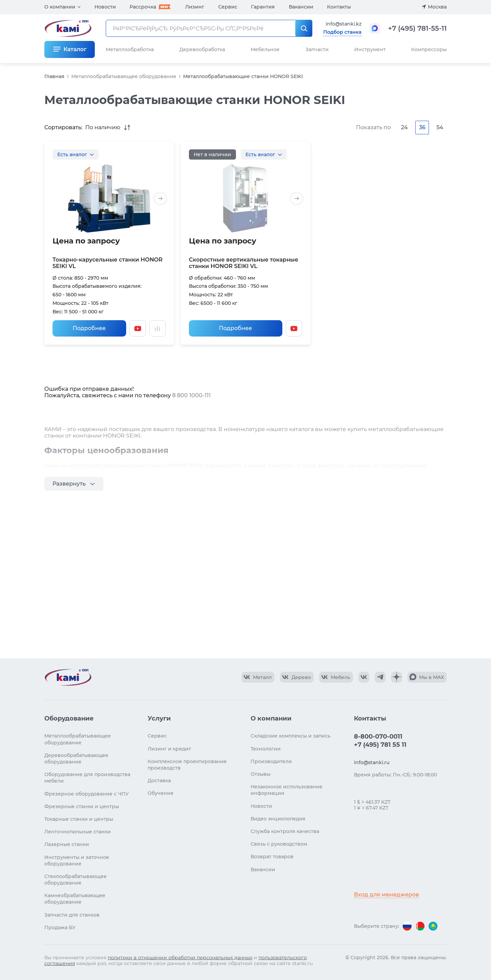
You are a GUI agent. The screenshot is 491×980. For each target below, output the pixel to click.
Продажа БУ (60, 927)
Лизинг (195, 7)
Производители (271, 761)
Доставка (159, 781)
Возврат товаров (272, 857)
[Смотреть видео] (138, 328)
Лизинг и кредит (169, 749)
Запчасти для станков (72, 915)
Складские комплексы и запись (291, 736)
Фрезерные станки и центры (82, 806)
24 (404, 127)
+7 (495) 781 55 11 (380, 745)
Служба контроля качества (285, 831)
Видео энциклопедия (278, 819)
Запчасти (317, 49)
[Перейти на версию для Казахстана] (433, 926)
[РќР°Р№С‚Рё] (304, 28)
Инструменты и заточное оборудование (77, 860)
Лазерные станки (67, 844)
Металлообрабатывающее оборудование (124, 76)
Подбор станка (342, 32)
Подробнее (89, 328)
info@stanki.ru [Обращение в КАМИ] (372, 762)
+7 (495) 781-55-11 (417, 28)
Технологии (266, 749)
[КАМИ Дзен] (397, 677)
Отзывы (261, 774)
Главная (54, 76)
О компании (60, 7)
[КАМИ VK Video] (258, 677)
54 (440, 127)
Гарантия (263, 7)
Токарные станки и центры (79, 819)
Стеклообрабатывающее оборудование (76, 880)
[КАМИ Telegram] (380, 677)
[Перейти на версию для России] (407, 926)
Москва (437, 7)
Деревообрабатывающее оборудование (76, 759)
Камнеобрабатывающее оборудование (75, 899)
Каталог (75, 49)
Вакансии (301, 7)
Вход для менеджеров (386, 895)
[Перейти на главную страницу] (68, 677)
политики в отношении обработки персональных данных (180, 957)
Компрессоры (429, 49)
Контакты (339, 7)
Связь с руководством (279, 844)
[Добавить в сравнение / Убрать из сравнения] (158, 328)
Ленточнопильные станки (78, 832)
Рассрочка (143, 7)
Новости (105, 7)
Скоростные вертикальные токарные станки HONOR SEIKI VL (244, 263)
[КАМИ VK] (364, 677)
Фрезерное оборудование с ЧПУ (87, 794)
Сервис (228, 7)
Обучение (161, 793)
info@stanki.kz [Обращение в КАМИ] (344, 24)
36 (422, 127)
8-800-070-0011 (378, 737)
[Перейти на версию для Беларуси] (420, 926)
